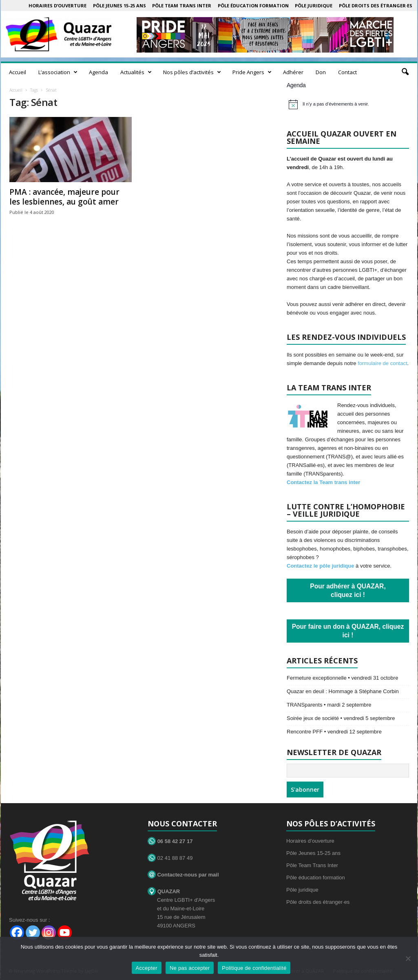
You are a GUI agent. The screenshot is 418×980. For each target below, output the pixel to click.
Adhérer (293, 72)
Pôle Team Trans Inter (182, 6)
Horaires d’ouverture (58, 6)
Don (321, 72)
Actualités (136, 72)
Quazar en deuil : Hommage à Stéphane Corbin (343, 691)
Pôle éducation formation (253, 6)
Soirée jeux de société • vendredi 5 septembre (341, 718)
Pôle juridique (314, 6)
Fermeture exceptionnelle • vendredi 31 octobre (342, 678)
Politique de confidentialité (254, 968)
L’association (58, 72)
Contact (347, 72)
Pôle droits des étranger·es (376, 6)
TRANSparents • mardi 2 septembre (329, 705)
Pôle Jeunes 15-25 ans (119, 6)
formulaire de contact (382, 363)
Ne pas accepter (190, 968)
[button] (405, 72)
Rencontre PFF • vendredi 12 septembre (334, 732)
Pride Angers (252, 72)
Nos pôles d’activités (192, 72)
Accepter (147, 968)
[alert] (349, 104)
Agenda (98, 72)
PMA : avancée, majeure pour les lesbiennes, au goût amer (64, 197)
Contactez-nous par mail (183, 875)
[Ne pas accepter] (408, 958)
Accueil (18, 72)
